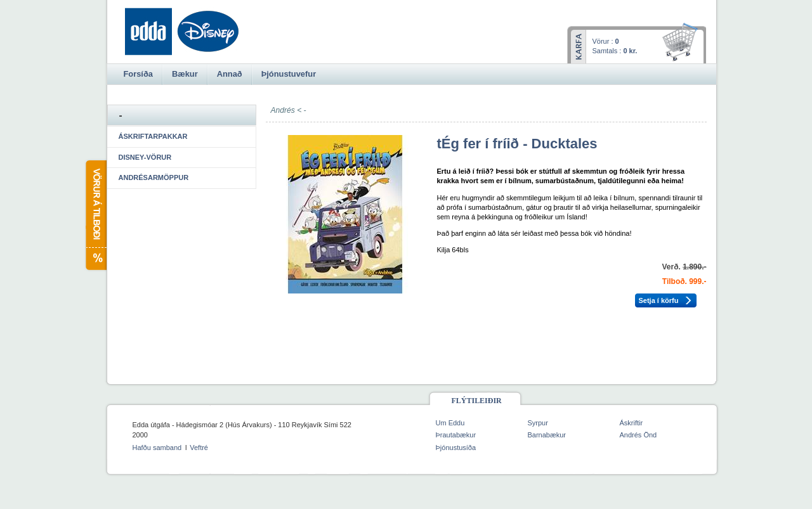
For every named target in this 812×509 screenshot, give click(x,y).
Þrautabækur (456, 435)
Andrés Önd (638, 435)
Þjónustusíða (456, 448)
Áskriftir (632, 423)
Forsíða (138, 74)
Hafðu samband (157, 448)
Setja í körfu (659, 300)
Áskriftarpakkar (153, 136)
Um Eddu (450, 423)
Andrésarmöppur (154, 177)
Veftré (199, 448)
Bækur (185, 74)
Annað (230, 74)
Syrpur (538, 423)
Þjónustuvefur (289, 74)
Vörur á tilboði (95, 215)
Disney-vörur (145, 157)
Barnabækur (547, 435)
